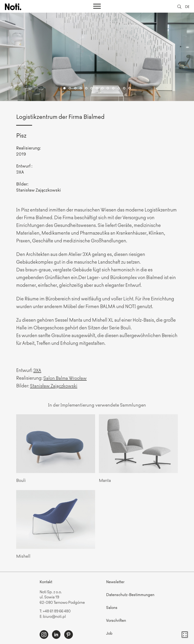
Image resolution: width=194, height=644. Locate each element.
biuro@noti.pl (55, 616)
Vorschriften (116, 620)
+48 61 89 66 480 (57, 611)
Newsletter (115, 582)
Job (109, 633)
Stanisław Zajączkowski (54, 385)
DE (187, 6)
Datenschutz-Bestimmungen (130, 594)
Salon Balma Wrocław (65, 378)
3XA (37, 370)
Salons (112, 607)
